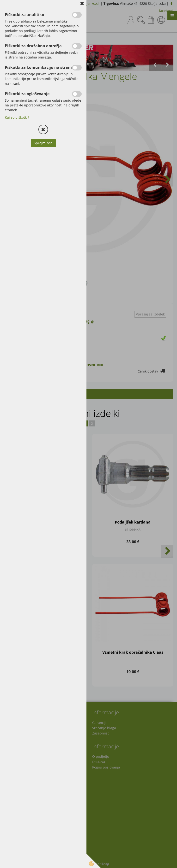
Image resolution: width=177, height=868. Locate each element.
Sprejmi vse (43, 143)
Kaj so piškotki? (17, 117)
